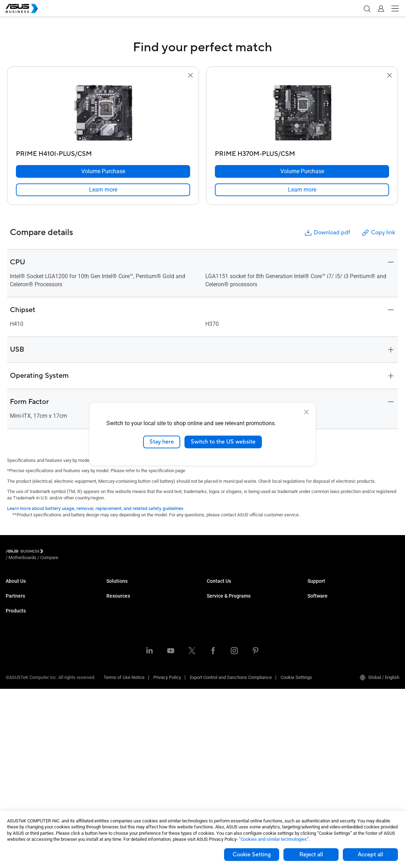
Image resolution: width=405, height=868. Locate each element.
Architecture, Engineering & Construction (146, 651)
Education (116, 609)
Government (119, 683)
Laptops (14, 652)
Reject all (311, 855)
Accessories (18, 790)
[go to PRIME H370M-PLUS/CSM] (302, 113)
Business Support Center (332, 588)
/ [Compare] (88, 552)
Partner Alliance (21, 625)
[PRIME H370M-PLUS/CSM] (302, 152)
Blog (111, 752)
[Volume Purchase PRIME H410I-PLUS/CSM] (103, 171)
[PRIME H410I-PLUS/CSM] (103, 152)
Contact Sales (221, 598)
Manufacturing (121, 641)
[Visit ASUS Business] (26, 552)
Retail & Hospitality (125, 619)
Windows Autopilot (326, 646)
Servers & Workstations (29, 705)
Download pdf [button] (327, 233)
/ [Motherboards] (61, 552)
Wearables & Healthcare (30, 769)
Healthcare (117, 630)
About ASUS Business (28, 588)
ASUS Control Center (328, 625)
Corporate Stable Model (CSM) (237, 636)
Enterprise (116, 598)
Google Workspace (125, 704)
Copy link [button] (378, 233)
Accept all (370, 855)
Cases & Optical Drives (28, 758)
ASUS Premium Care (227, 625)
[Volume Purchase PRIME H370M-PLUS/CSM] (302, 171)
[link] (103, 190)
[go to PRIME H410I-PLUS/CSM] (103, 113)
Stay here (162, 442)
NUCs (11, 673)
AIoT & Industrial (22, 737)
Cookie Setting (252, 855)
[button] (367, 8)
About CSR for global (26, 598)
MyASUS (316, 614)
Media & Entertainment (129, 662)
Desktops (15, 662)
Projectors (16, 694)
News (112, 763)
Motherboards (20, 715)
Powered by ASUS (225, 646)
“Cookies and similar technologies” (274, 839)
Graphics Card (20, 726)
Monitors (14, 684)
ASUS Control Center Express (336, 636)
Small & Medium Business (133, 588)
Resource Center (123, 731)
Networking (17, 747)
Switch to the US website (223, 442)
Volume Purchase (224, 588)
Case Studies (120, 742)
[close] (306, 412)
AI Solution (117, 694)
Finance (114, 672)
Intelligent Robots (23, 779)
